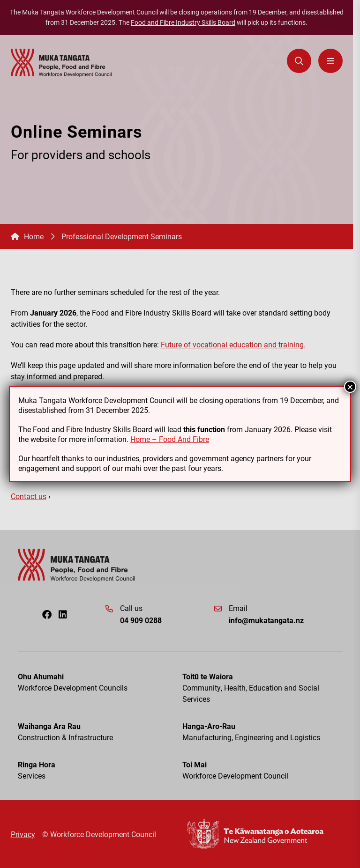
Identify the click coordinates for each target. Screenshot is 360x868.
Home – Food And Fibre (170, 439)
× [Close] (350, 387)
